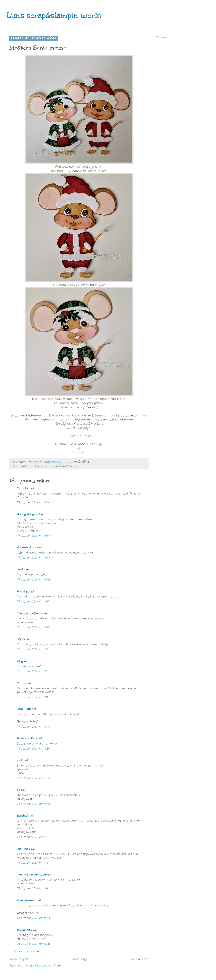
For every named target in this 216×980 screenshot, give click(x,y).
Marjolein (23, 489)
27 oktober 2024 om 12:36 (33, 749)
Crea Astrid (25, 709)
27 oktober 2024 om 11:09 (33, 627)
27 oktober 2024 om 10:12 (33, 602)
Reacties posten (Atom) (46, 966)
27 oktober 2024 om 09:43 (34, 580)
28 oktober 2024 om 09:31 (33, 944)
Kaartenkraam (27, 900)
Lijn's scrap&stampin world (54, 15)
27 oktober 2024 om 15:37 (33, 837)
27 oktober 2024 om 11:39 (33, 697)
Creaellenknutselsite (30, 614)
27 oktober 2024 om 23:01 (33, 918)
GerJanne (23, 849)
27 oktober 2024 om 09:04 (34, 558)
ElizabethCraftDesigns (64, 466)
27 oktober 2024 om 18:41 (33, 888)
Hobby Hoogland (28, 514)
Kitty (20, 661)
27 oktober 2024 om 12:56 (33, 778)
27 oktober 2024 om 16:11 (33, 863)
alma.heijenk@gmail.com (32, 875)
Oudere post (139, 959)
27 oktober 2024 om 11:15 (33, 649)
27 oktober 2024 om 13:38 (33, 804)
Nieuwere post (20, 959)
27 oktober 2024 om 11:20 (33, 671)
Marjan (22, 683)
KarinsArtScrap (27, 547)
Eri (19, 790)
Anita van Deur (27, 738)
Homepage (80, 959)
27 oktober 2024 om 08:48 (34, 536)
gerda (21, 569)
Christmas (25, 466)
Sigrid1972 (23, 816)
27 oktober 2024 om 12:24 (33, 727)
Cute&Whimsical (41, 466)
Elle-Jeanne (24, 930)
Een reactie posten (26, 951)
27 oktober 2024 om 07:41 (33, 502)
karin (20, 760)
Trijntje (21, 639)
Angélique (24, 592)
